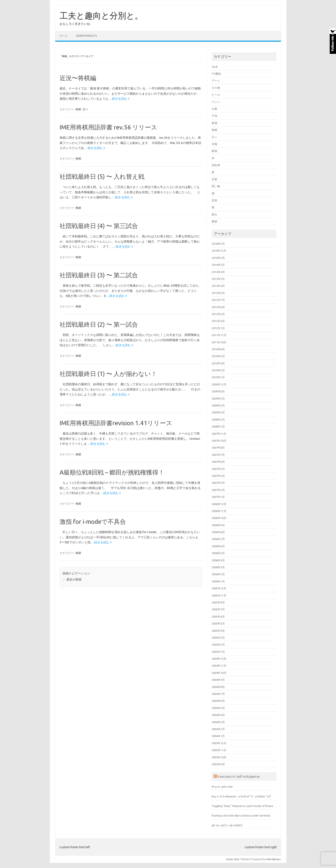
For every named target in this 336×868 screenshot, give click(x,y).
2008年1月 (218, 427)
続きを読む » (121, 99)
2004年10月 (219, 673)
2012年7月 (218, 300)
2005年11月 (219, 595)
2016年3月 (218, 258)
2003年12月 (219, 743)
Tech (215, 67)
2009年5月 (218, 398)
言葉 (214, 179)
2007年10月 (219, 441)
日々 (85, 109)
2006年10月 (219, 518)
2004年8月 (218, 687)
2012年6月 (218, 307)
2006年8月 (218, 532)
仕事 (214, 109)
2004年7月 (218, 694)
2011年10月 (219, 342)
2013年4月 (218, 286)
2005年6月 (218, 617)
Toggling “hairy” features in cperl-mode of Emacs (242, 806)
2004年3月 (218, 722)
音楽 (214, 200)
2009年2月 (218, 412)
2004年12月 (219, 659)
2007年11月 (219, 434)
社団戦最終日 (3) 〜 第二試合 (99, 275)
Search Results (86, 36)
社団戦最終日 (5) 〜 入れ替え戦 (102, 176)
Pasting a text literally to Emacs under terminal (241, 815)
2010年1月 (218, 377)
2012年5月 (218, 314)
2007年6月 (218, 462)
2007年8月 (218, 448)
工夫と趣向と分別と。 (101, 15)
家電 (214, 123)
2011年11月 (219, 335)
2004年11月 (219, 666)
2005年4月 (218, 631)
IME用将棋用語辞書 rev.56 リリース (108, 127)
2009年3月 (218, 405)
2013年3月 (218, 293)
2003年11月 (219, 750)
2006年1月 (218, 581)
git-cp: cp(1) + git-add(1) (227, 825)
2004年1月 (218, 736)
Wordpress (274, 859)
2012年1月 (218, 328)
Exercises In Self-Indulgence (239, 776)
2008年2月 (218, 420)
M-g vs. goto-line (222, 787)
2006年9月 (218, 525)
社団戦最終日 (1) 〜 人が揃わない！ (108, 374)
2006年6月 (218, 546)
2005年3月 (218, 638)
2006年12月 (219, 504)
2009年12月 (219, 384)
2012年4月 (218, 321)
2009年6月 (218, 391)
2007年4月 (218, 476)
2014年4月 (218, 272)
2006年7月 (218, 539)
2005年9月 (218, 602)
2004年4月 (218, 715)
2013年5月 (218, 279)
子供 (214, 116)
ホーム (64, 36)
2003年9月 (218, 764)
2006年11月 (219, 511)
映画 (214, 151)
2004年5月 (218, 708)
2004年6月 (218, 701)
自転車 (216, 165)
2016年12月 (219, 251)
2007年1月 (218, 497)
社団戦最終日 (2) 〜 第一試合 (99, 324)
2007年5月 (218, 469)
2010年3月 (218, 370)
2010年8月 (218, 349)
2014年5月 (218, 265)
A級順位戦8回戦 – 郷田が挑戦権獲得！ (112, 472)
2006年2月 (218, 574)
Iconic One (233, 859)
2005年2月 (218, 645)
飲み (214, 214)
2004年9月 (218, 680)
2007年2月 (218, 490)
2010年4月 (218, 363)
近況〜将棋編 (78, 78)
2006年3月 (218, 567)
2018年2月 (218, 244)
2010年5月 (218, 356)
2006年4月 (218, 560)
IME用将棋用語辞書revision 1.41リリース (116, 423)
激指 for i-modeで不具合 (93, 522)
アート (216, 81)
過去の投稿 (72, 579)
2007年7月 (218, 455)
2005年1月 (218, 652)
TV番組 (216, 74)
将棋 (78, 109)
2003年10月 (219, 757)
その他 (216, 88)
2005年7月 (218, 609)
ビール (216, 95)
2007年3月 (218, 483)
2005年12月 (219, 588)
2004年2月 (218, 729)
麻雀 (214, 221)
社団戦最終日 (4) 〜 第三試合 (99, 226)
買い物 (216, 186)
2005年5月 (218, 623)
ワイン (216, 102)
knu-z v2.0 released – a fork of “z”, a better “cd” (242, 796)
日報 (214, 144)
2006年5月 (218, 553)
